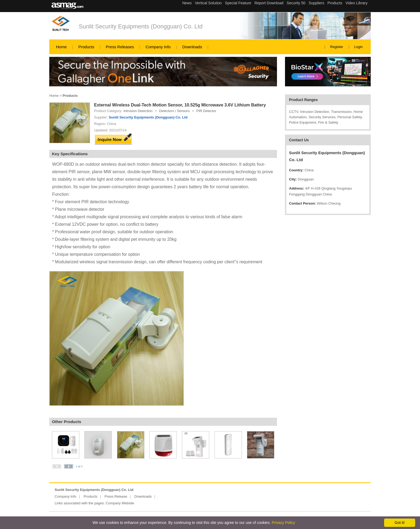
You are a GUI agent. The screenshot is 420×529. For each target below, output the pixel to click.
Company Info (158, 47)
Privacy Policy (283, 523)
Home (61, 47)
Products (86, 47)
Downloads (192, 47)
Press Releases (120, 47)
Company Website (120, 503)
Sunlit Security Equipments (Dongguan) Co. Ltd (141, 26)
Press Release (116, 496)
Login (358, 47)
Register (337, 47)
